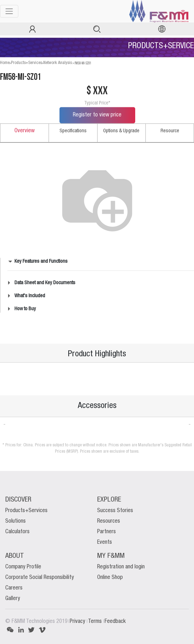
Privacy (78, 621)
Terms (96, 621)
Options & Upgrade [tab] (121, 131)
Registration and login (121, 567)
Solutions (15, 521)
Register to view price (97, 115)
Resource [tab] (170, 131)
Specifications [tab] (73, 131)
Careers (14, 588)
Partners (107, 532)
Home (5, 63)
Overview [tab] (24, 131)
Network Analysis (58, 63)
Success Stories (115, 511)
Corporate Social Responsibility (40, 578)
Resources (109, 521)
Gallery (13, 599)
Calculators (17, 532)
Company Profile (23, 567)
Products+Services (26, 63)
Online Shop (110, 578)
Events (105, 542)
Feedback (115, 621)
